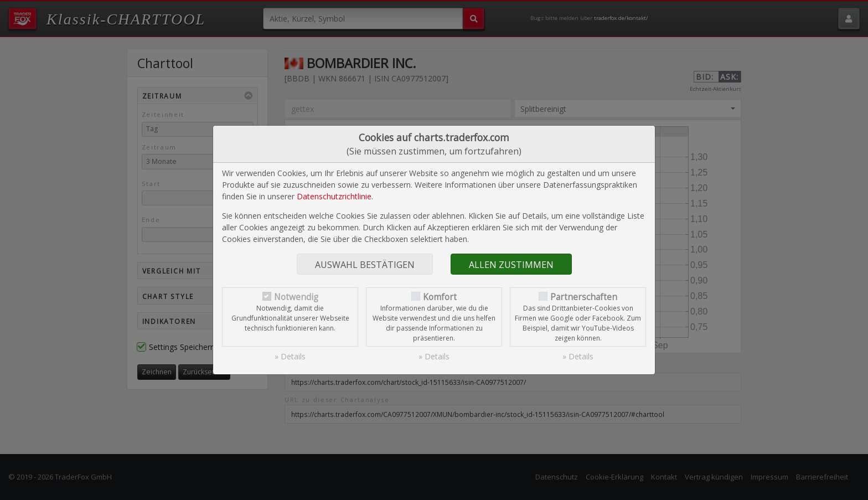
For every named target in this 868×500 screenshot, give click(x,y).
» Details (290, 356)
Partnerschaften (584, 297)
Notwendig (296, 297)
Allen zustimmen (511, 265)
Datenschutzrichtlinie (334, 196)
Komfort (440, 297)
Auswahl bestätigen (365, 265)
